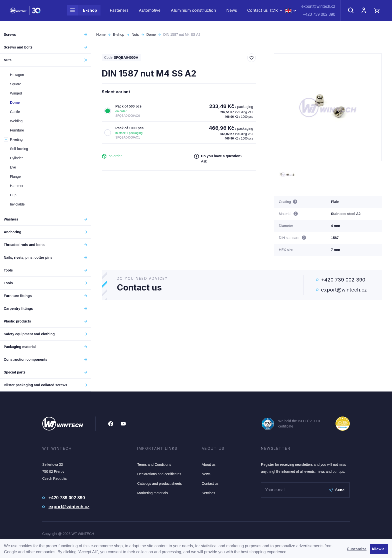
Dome (151, 34)
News (232, 14)
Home (101, 34)
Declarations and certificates (159, 474)
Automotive (150, 14)
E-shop (82, 14)
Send (337, 490)
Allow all (379, 549)
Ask (204, 161)
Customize (357, 549)
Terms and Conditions (154, 464)
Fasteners (119, 14)
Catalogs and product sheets (159, 483)
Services (208, 493)
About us (209, 464)
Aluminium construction (193, 14)
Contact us (257, 14)
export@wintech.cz (318, 10)
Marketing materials (152, 493)
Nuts (135, 34)
